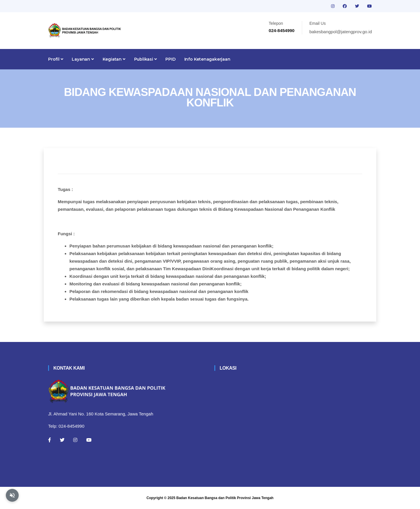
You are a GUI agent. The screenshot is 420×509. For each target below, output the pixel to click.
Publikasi (146, 59)
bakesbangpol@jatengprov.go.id (341, 32)
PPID (170, 59)
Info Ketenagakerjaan (207, 59)
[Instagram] (75, 440)
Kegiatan (114, 59)
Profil (56, 59)
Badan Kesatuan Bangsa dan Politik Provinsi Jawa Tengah (225, 498)
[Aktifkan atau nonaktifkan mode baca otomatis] (12, 495)
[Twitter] (62, 440)
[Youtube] (89, 440)
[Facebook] (50, 440)
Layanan (83, 59)
